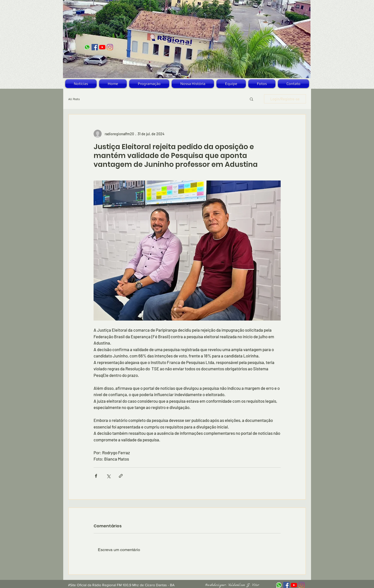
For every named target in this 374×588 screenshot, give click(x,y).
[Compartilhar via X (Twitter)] (108, 476)
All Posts (74, 99)
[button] (251, 99)
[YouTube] (102, 47)
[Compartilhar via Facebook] (96, 476)
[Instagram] (110, 47)
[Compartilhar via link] (121, 476)
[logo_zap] (87, 47)
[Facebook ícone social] (95, 47)
